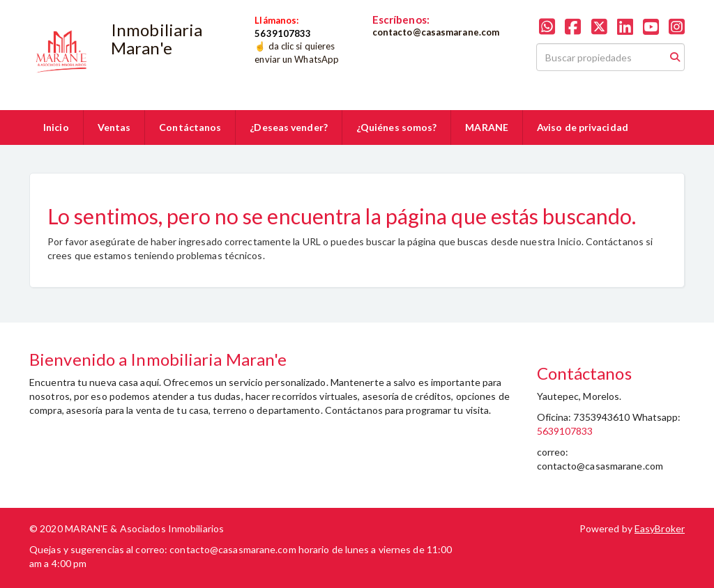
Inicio (56, 127)
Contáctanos (190, 127)
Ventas (114, 127)
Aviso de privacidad (583, 127)
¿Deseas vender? (289, 127)
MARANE (487, 127)
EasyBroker (660, 528)
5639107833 (565, 431)
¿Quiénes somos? (397, 127)
